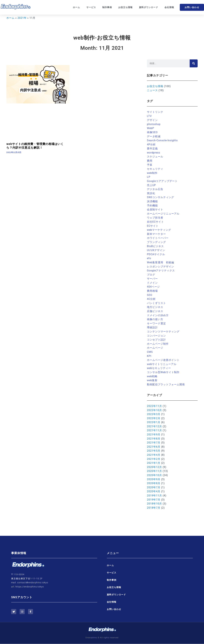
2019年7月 (154, 500)
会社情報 (169, 7)
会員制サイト (155, 210)
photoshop (154, 124)
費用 (150, 161)
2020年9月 (154, 479)
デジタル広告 (155, 189)
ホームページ (155, 348)
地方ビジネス (155, 307)
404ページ (153, 287)
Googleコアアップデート (162, 181)
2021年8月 (154, 439)
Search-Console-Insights (162, 140)
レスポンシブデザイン (160, 267)
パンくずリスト (156, 303)
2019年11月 (154, 496)
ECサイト (153, 226)
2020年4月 (154, 491)
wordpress (153, 153)
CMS (150, 352)
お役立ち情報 (125, 7)
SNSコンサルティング (160, 197)
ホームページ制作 (158, 344)
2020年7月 (154, 487)
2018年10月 (154, 504)
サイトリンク (155, 112)
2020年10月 (154, 475)
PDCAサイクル (156, 254)
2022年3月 (154, 414)
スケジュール (155, 157)
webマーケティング (159, 230)
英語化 (151, 193)
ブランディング (156, 242)
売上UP (151, 185)
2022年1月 (154, 422)
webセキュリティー (159, 368)
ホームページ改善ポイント (163, 360)
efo (149, 258)
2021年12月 (154, 426)
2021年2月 (154, 459)
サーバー (152, 279)
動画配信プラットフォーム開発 (166, 384)
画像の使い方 (155, 319)
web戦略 (152, 376)
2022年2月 (154, 418)
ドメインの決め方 (158, 315)
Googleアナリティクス (161, 271)
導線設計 (152, 327)
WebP (151, 128)
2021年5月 (154, 451)
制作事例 (107, 7)
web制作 (152, 173)
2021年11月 (154, 430)
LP (149, 177)
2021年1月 (154, 463)
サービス (91, 7)
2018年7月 (154, 508)
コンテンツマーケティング (163, 332)
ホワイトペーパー (158, 238)
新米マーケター (156, 234)
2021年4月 (154, 455)
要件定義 (152, 148)
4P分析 (151, 145)
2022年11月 (154, 406)
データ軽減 (154, 136)
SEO (150, 295)
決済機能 (152, 201)
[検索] (194, 63)
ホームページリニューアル (163, 214)
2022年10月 (154, 410)
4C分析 (151, 299)
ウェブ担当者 (155, 218)
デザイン (152, 120)
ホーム (76, 7)
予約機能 (152, 206)
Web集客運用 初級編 (160, 262)
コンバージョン (156, 336)
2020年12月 (154, 467)
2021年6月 (154, 447)
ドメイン (152, 283)
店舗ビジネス (155, 311)
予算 (150, 165)
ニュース (152, 90)
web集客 (152, 380)
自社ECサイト (155, 222)
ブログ (151, 275)
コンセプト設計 (156, 340)
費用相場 (152, 291)
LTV (149, 116)
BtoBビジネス (155, 246)
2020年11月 (154, 471)
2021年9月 (154, 434)
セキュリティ (155, 169)
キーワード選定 (156, 323)
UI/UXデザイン (156, 250)
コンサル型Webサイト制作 (163, 372)
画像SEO (152, 132)
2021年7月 (154, 443)
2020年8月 (154, 483)
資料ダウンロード (149, 7)
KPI (149, 356)
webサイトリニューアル (162, 364)
